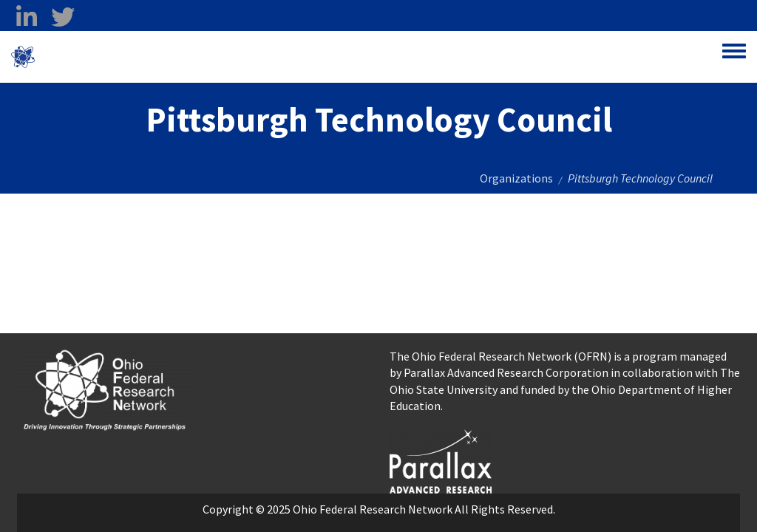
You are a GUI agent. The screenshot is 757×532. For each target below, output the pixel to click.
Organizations (516, 178)
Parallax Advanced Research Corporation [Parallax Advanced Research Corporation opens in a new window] (506, 372)
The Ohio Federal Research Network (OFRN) (500, 356)
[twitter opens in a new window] (62, 17)
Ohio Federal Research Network (122, 57)
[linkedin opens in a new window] (26, 17)
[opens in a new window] (441, 460)
